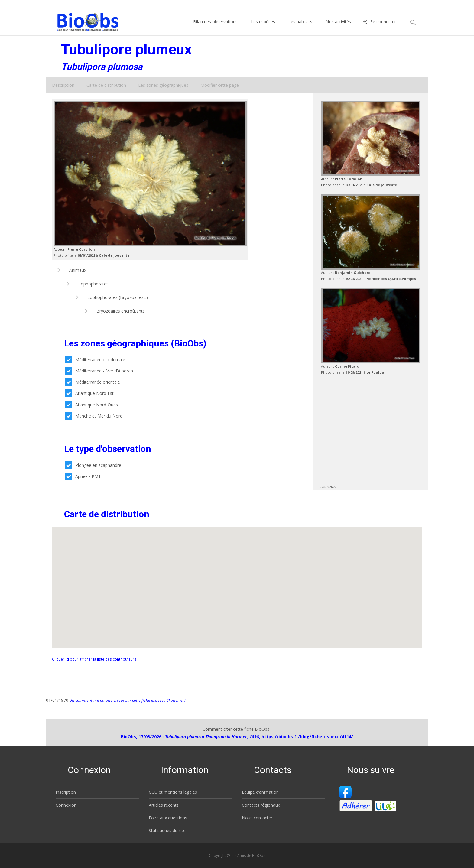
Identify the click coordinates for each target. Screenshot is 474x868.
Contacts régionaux (261, 805)
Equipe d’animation (260, 792)
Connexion (66, 805)
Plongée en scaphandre (93, 465)
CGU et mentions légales (173, 792)
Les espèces (263, 27)
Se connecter (380, 27)
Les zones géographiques (163, 85)
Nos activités (338, 27)
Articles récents (164, 805)
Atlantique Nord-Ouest (92, 405)
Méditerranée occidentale (95, 360)
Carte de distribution (106, 85)
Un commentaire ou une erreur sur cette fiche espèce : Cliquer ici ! (127, 700)
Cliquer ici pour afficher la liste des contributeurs (94, 659)
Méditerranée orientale (92, 382)
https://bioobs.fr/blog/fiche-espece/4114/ (307, 737)
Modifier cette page (220, 85)
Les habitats (300, 27)
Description (63, 85)
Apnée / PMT (83, 476)
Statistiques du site (167, 830)
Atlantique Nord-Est (89, 393)
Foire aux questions (168, 818)
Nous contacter (257, 818)
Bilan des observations (215, 27)
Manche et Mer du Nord (94, 416)
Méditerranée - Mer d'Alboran (99, 371)
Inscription (66, 792)
